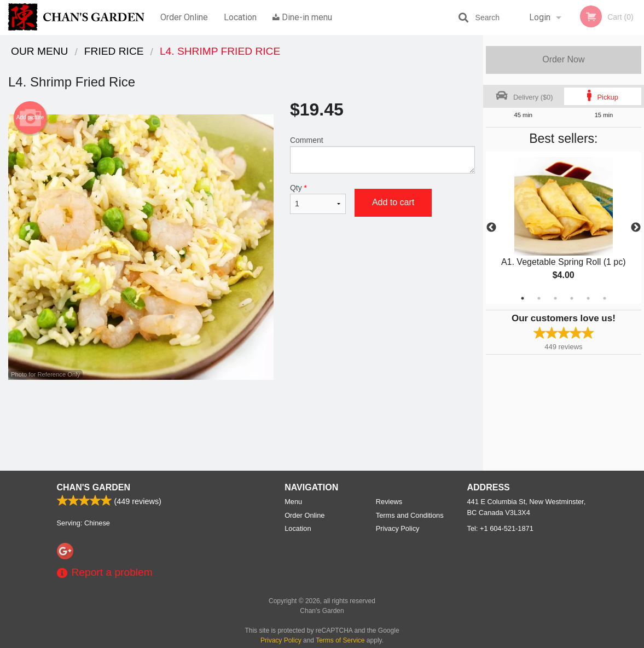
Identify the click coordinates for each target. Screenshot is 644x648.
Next (636, 228)
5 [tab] (588, 298)
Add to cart (393, 202)
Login (540, 17)
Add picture (30, 118)
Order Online (184, 17)
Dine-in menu (302, 17)
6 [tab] (605, 298)
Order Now (563, 59)
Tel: (500, 528)
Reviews (389, 502)
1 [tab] (523, 298)
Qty (318, 199)
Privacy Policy (398, 528)
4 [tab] (572, 298)
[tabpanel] (564, 228)
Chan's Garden (94, 487)
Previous (491, 228)
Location (240, 17)
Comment (382, 155)
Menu (293, 502)
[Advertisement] (242, 415)
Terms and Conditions (410, 515)
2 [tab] (539, 298)
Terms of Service (340, 640)
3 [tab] (555, 298)
